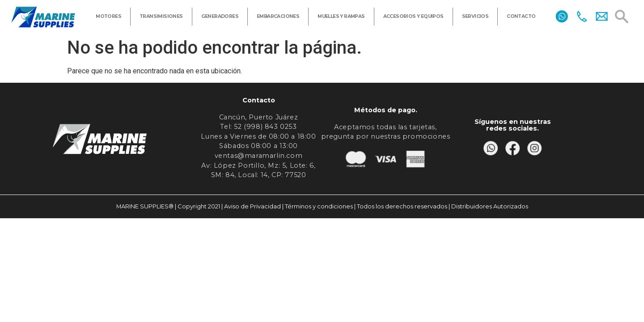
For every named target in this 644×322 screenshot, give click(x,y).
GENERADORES (220, 16)
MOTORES (108, 16)
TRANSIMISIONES (161, 16)
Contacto (259, 100)
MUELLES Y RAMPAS (341, 16)
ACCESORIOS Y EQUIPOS (413, 16)
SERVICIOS (475, 16)
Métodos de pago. (386, 110)
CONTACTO (521, 16)
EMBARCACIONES (278, 16)
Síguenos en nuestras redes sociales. (513, 125)
